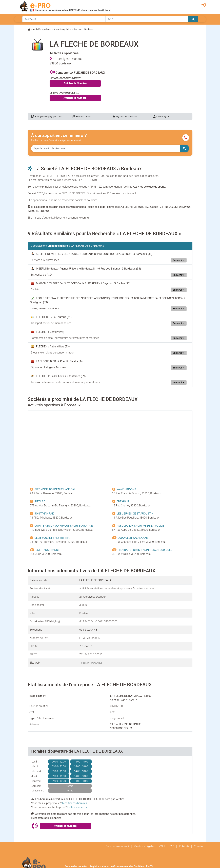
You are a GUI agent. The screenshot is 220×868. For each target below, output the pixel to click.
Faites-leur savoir (78, 807)
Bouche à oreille (81, 117)
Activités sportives (42, 29)
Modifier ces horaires (75, 803)
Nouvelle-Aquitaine (62, 29)
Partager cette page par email (47, 117)
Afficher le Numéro (75, 83)
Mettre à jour (161, 117)
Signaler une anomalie (125, 117)
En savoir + (179, 260)
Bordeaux (89, 29)
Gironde (78, 29)
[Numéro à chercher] (105, 148)
